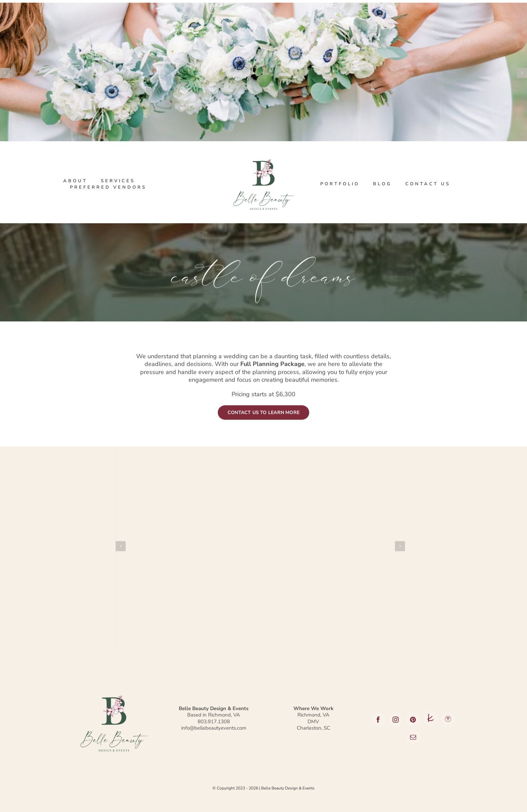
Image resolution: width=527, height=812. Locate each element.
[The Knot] (431, 718)
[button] (121, 551)
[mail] (413, 737)
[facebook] (378, 720)
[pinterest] (413, 720)
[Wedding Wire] (448, 719)
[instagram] (396, 720)
